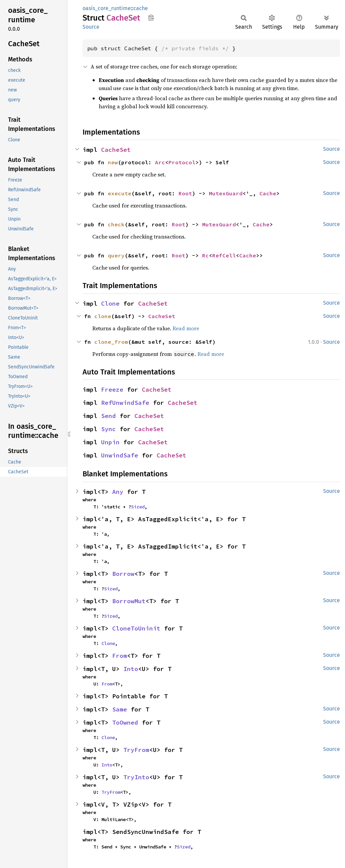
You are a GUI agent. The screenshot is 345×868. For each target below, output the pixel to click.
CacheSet (116, 150)
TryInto (136, 777)
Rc (206, 255)
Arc (160, 162)
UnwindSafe (120, 455)
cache (141, 8)
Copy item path (151, 18)
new (113, 162)
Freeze (112, 389)
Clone (110, 303)
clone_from (111, 342)
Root (185, 193)
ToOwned (125, 722)
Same (120, 709)
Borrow (123, 574)
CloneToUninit (136, 628)
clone (103, 316)
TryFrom (136, 750)
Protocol (182, 162)
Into (131, 669)
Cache (268, 193)
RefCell (224, 255)
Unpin (110, 442)
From (120, 656)
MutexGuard (226, 193)
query (116, 255)
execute (120, 193)
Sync (108, 429)
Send (108, 416)
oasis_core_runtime (107, 8)
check (116, 224)
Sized (138, 507)
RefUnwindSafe (125, 403)
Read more (186, 328)
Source (91, 27)
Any (118, 492)
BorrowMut (129, 601)
